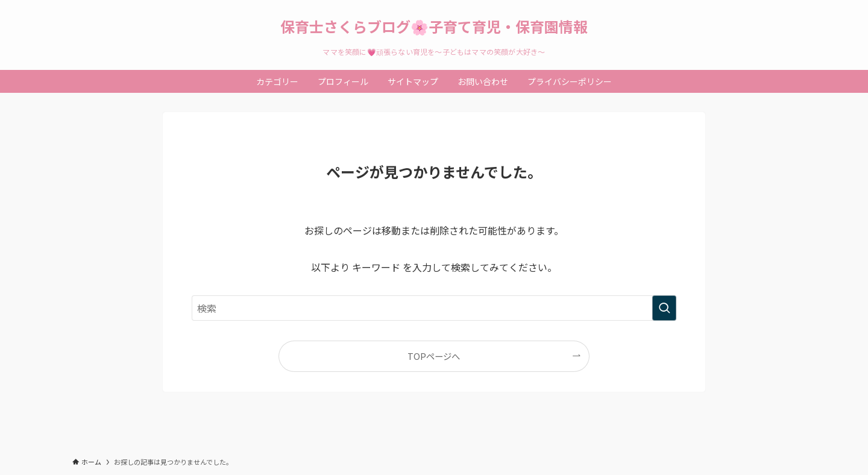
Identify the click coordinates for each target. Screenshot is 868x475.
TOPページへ (434, 356)
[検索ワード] (434, 308)
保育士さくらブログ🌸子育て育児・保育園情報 (434, 27)
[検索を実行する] (664, 308)
